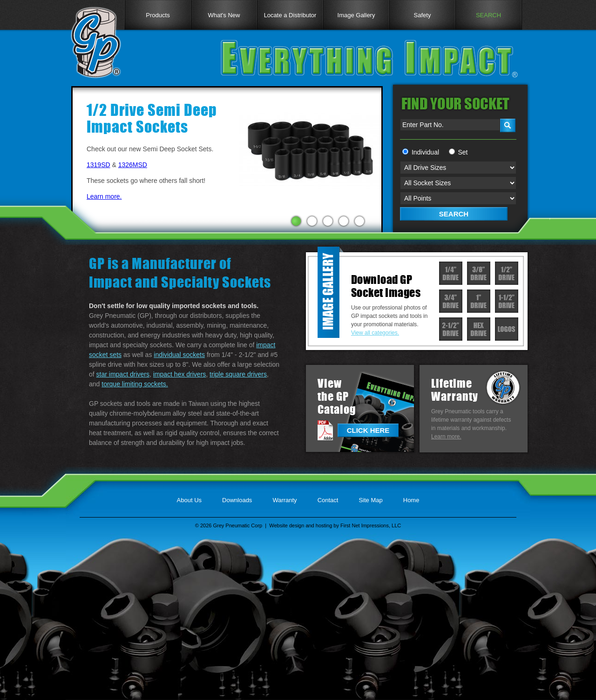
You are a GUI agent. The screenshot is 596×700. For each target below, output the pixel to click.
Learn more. (104, 196)
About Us (189, 500)
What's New (224, 15)
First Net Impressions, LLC (371, 525)
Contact (328, 500)
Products (158, 15)
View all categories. (375, 333)
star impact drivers (123, 374)
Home (411, 500)
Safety (423, 15)
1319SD (98, 165)
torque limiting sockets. (135, 384)
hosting (324, 525)
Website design (287, 525)
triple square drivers (238, 374)
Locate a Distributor (290, 15)
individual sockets (179, 355)
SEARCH (488, 15)
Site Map (370, 500)
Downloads (237, 500)
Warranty (284, 500)
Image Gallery (356, 15)
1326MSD (133, 165)
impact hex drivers (180, 374)
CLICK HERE (368, 430)
